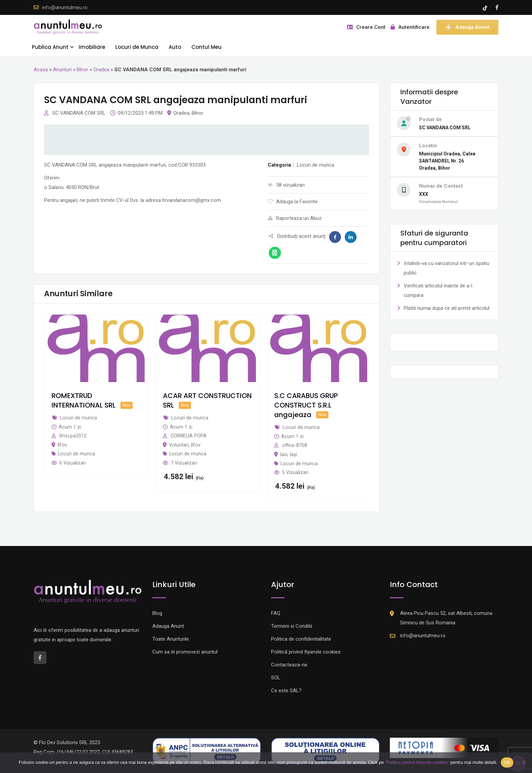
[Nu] (524, 762)
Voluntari (179, 445)
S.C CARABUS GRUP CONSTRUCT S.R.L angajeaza (306, 405)
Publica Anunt (50, 47)
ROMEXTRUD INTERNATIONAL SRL (84, 400)
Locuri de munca (77, 454)
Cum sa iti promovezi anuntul (185, 652)
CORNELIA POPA (189, 436)
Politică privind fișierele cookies (306, 652)
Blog (157, 613)
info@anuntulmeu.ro (65, 7)
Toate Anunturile (171, 639)
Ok (507, 762)
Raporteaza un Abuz (295, 218)
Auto (175, 47)
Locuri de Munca (137, 47)
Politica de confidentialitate (301, 639)
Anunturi (62, 70)
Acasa (41, 70)
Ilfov (62, 445)
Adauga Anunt (467, 27)
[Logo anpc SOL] (325, 751)
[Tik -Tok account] (486, 7)
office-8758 (294, 445)
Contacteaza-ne (289, 665)
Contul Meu (206, 47)
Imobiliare (92, 47)
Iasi (284, 454)
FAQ (276, 613)
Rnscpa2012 (73, 436)
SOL (276, 678)
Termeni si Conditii (292, 626)
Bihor (82, 70)
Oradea (101, 70)
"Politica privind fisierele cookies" (417, 762)
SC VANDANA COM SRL (80, 113)
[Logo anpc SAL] (207, 751)
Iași (293, 454)
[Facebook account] (497, 7)
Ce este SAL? (286, 691)
